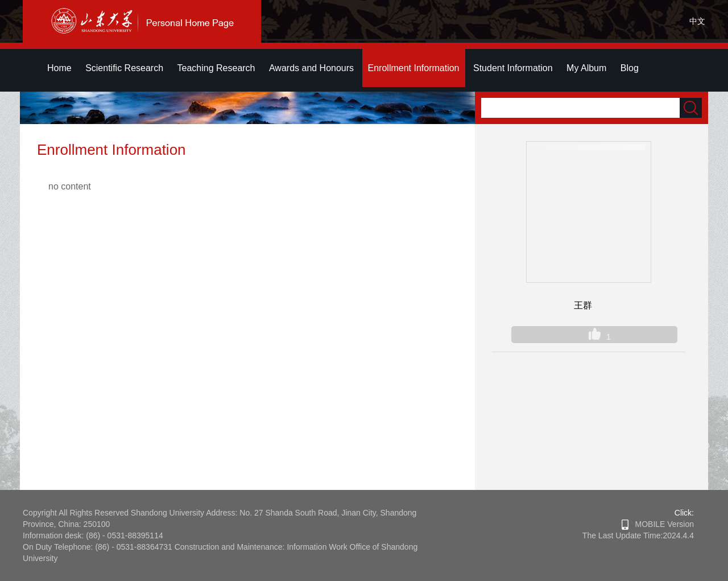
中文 (697, 21)
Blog (630, 68)
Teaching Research (216, 68)
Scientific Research (124, 68)
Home (59, 68)
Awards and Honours (311, 68)
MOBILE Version (658, 524)
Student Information (513, 68)
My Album (586, 68)
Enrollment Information (414, 68)
